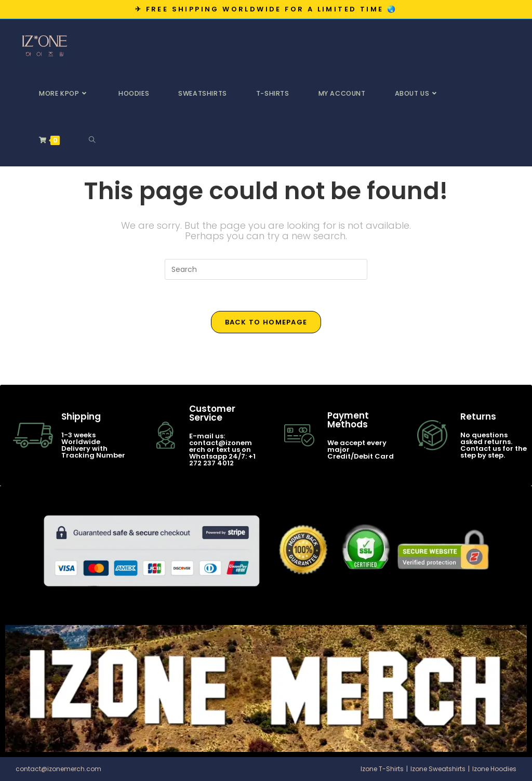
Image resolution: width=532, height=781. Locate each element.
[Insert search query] (266, 269)
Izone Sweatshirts (438, 769)
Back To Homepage (266, 322)
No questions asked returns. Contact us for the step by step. (494, 445)
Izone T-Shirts (382, 769)
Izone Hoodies (494, 769)
